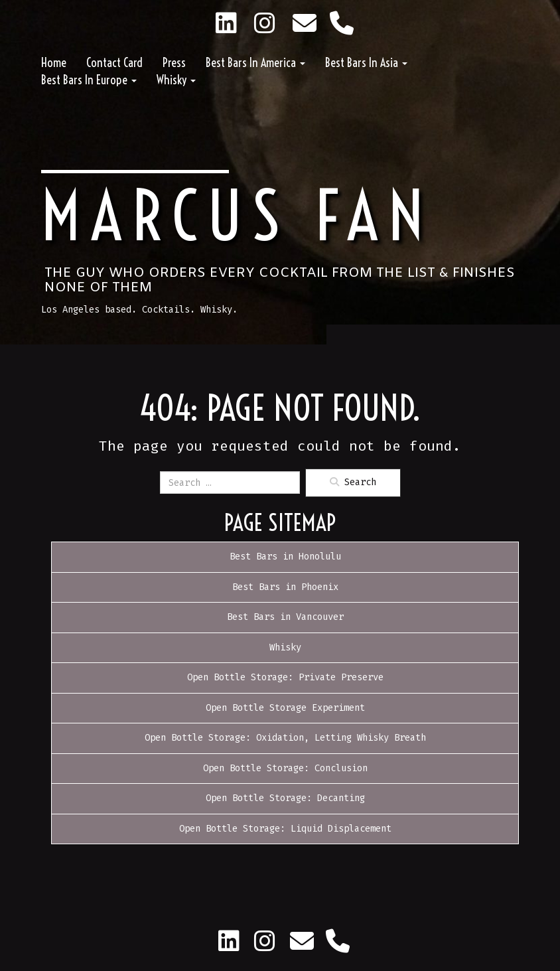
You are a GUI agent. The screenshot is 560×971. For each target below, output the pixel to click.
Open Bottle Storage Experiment (285, 708)
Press (174, 63)
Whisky (176, 80)
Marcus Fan (237, 216)
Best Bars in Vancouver (285, 617)
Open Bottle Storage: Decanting (285, 798)
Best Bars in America (255, 63)
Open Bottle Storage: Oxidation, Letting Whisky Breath (285, 738)
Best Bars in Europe (89, 80)
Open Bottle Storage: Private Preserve (285, 677)
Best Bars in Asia (366, 63)
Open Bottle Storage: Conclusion (285, 768)
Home (54, 63)
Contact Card (114, 63)
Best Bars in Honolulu (285, 557)
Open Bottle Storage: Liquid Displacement (285, 829)
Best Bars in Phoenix (285, 587)
